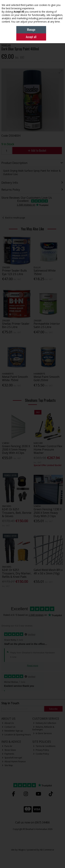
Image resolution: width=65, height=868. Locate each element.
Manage (31, 30)
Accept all (31, 37)
